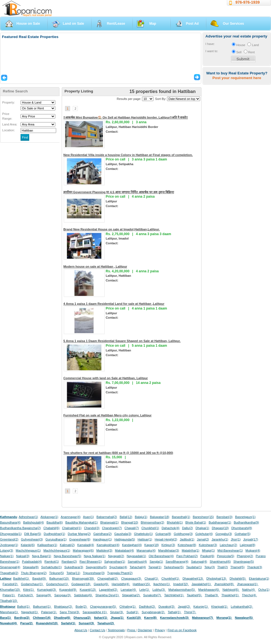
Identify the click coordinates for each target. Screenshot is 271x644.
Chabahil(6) (51, 528)
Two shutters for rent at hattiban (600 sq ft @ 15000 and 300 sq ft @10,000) (118, 453)
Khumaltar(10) (10, 590)
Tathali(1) (174, 612)
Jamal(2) (203, 539)
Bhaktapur (8, 607)
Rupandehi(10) (47, 623)
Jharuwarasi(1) (248, 584)
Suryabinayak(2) (154, 612)
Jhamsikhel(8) (224, 584)
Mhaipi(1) (208, 550)
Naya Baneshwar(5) (67, 556)
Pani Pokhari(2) (187, 556)
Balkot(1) (24, 607)
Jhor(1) (236, 539)
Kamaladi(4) (86, 545)
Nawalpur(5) (244, 618)
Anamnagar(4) (71, 517)
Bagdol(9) (39, 578)
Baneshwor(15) (203, 517)
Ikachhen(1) (162, 584)
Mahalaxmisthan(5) (182, 590)
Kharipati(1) (220, 607)
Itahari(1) (101, 618)
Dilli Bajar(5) (33, 534)
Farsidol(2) (10, 584)
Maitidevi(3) (104, 550)
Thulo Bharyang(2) (34, 573)
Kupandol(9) (68, 590)
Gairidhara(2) (103, 534)
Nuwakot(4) (9, 623)
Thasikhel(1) (231, 595)
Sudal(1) (133, 612)
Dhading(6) (63, 618)
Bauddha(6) (54, 522)
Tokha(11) (73, 573)
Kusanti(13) (88, 590)
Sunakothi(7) (152, 595)
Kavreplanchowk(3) (175, 618)
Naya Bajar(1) (42, 556)
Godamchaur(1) (32, 584)
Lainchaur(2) (228, 545)
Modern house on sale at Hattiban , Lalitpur (95, 266)
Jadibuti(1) (187, 539)
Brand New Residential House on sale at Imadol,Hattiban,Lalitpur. (112, 229)
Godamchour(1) (57, 584)
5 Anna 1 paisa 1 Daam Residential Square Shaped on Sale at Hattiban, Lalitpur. (122, 341)
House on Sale (28, 24)
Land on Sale (74, 24)
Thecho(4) (249, 595)
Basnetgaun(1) (245, 517)
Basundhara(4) (10, 522)
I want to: (212, 51)
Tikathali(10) (9, 601)
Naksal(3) (23, 556)
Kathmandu (9, 517)
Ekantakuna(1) (259, 578)
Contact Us (97, 630)
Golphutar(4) (204, 534)
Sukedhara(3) (74, 567)
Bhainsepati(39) (83, 578)
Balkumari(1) (42, 607)
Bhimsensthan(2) (152, 522)
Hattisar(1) (145, 539)
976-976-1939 (248, 2)
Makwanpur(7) (203, 618)
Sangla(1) (156, 562)
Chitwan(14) (42, 618)
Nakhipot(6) (231, 590)
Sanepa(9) (44, 595)
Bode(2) (82, 607)
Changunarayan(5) (103, 607)
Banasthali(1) (181, 517)
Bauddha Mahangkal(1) (81, 522)
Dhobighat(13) (217, 578)
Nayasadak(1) (136, 556)
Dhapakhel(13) (193, 578)
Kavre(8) (151, 618)
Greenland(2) (9, 539)
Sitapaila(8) (31, 567)
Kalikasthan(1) (47, 545)
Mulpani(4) (253, 550)
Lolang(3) (7, 550)
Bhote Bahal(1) (196, 522)
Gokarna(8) (163, 534)
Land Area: (10, 124)
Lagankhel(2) (108, 590)
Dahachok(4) (171, 528)
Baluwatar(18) (160, 517)
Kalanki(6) (28, 545)
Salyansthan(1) (115, 562)
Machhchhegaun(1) (57, 550)
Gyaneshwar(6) (80, 539)
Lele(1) (145, 590)
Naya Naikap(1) (95, 556)
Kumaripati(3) (47, 590)
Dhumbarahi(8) (242, 528)
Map (153, 24)
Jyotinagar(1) (9, 545)
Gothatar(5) (243, 534)
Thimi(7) (190, 612)
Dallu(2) (187, 528)
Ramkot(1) (52, 562)
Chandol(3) (92, 528)
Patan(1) (9, 595)
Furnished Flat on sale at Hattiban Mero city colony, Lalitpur (107, 415)
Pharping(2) (245, 556)
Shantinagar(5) (244, 562)
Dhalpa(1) (202, 528)
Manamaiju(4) (146, 550)
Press (132, 630)
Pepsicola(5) (225, 556)
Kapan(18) (151, 545)
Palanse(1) (49, 612)
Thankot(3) (255, 567)
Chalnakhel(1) (72, 528)
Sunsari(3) (87, 623)
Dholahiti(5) (238, 578)
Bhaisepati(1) (110, 522)
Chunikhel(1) (150, 528)
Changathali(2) (108, 578)
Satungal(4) (199, 562)
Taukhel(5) (194, 595)
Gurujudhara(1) (56, 539)
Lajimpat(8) (248, 545)
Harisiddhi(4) (121, 584)
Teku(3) (209, 567)
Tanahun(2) (106, 623)
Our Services (233, 24)
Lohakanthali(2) (242, 607)
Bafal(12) (126, 517)
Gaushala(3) (123, 534)
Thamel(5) (238, 567)
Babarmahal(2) (107, 517)
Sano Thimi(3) (70, 612)
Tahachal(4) (138, 567)
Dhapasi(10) (220, 528)
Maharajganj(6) (83, 550)
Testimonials (116, 630)
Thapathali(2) (9, 573)
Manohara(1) (9, 612)
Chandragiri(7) (112, 528)
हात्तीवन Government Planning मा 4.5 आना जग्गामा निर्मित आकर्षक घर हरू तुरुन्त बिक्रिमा (119, 192)
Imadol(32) (181, 584)
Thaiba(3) (212, 595)
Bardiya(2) (22, 618)
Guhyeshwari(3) (32, 539)
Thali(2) (223, 567)
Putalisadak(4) (32, 562)
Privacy (160, 630)
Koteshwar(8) (187, 545)
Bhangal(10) (130, 522)
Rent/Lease (116, 24)
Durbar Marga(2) (79, 534)
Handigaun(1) (103, 539)
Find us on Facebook (182, 630)
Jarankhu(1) (220, 539)
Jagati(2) (184, 607)
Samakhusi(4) (137, 562)
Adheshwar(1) (28, 517)
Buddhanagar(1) (220, 522)
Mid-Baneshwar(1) (230, 550)
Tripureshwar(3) (94, 573)
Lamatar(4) (129, 590)
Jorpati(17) (251, 539)
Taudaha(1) (194, 567)
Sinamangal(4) (10, 567)
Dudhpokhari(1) (54, 534)
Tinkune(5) (57, 573)
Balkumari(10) (59, 578)
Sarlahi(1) (68, 623)
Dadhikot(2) (147, 607)
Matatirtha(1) (191, 550)
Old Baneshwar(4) (161, 556)
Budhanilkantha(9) (246, 522)
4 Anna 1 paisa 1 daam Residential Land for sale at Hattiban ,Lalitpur (114, 304)
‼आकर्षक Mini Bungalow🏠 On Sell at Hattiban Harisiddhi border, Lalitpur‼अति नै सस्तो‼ (126, 117)
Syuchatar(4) (118, 567)
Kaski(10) (134, 618)
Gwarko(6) (101, 584)
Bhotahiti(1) (175, 522)
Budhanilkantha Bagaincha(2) (20, 528)
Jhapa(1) (117, 618)
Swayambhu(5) (96, 567)
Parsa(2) (27, 623)
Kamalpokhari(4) (108, 545)
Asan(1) (89, 517)
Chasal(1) (152, 578)
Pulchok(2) (26, 595)
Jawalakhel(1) (202, 584)
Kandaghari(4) (132, 545)
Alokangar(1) (49, 517)
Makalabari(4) (125, 550)
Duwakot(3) (167, 607)
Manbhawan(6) (209, 590)
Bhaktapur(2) (64, 607)
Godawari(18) (81, 584)
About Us (81, 630)
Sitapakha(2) (131, 595)
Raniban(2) (69, 562)
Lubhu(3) (159, 590)
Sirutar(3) (117, 612)
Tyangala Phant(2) (120, 573)
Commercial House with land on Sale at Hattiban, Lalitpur (106, 378)
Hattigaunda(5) (125, 539)
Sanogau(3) (63, 595)
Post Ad (192, 24)
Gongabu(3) (224, 534)
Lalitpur (6, 578)
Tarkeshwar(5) (174, 567)
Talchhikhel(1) (174, 595)
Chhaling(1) (128, 607)
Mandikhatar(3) (169, 550)
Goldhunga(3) (183, 534)
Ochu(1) (264, 590)
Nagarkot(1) (30, 612)
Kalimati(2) (67, 545)
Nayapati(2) (116, 556)
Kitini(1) (29, 590)
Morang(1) (224, 618)
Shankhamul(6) (220, 562)
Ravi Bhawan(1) (91, 562)
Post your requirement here (237, 78)
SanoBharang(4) (177, 562)
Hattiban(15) (142, 584)
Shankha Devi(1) (107, 595)
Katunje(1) (201, 607)
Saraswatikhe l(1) (95, 612)
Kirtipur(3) (168, 545)
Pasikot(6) (207, 556)
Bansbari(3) (225, 517)
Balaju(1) (141, 517)
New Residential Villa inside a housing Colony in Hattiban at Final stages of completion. (128, 155)
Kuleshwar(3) (208, 545)
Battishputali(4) (33, 522)
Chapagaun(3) (132, 578)
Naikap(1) (7, 556)
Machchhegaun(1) (28, 550)
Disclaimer (145, 630)
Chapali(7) (132, 528)
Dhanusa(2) (83, 618)
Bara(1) (6, 618)
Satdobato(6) (83, 595)
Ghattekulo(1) (143, 534)
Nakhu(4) (249, 590)
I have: (210, 44)
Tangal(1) (155, 567)
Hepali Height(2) (166, 539)
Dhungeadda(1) (11, 534)
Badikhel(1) (21, 578)
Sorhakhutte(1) (51, 567)
